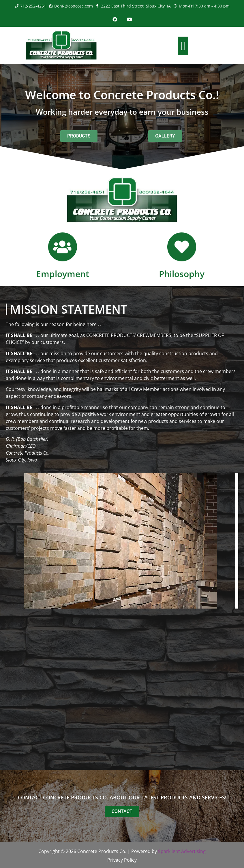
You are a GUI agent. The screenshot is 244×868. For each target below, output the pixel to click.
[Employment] (63, 263)
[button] (183, 46)
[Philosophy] (182, 263)
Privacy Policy (122, 860)
